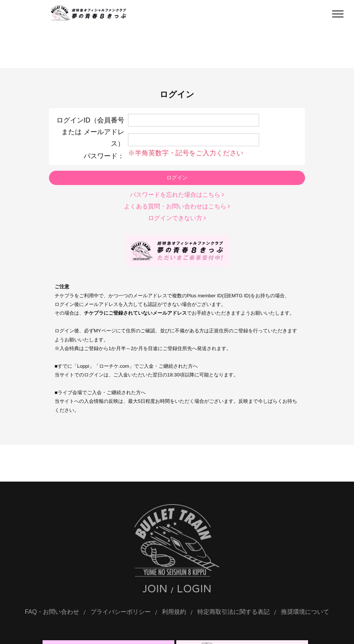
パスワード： (104, 155)
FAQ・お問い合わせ (52, 612)
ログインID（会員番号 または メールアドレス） (90, 132)
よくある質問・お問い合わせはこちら (177, 206)
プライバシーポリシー (121, 612)
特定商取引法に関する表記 (233, 612)
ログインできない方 (177, 217)
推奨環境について (305, 612)
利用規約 (174, 612)
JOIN (155, 589)
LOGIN (194, 589)
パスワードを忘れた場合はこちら (177, 194)
